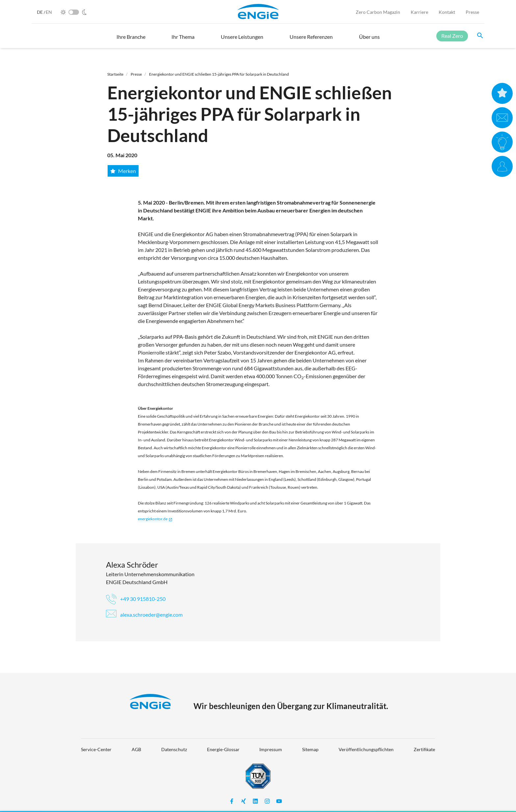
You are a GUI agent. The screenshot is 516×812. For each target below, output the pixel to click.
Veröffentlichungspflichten (366, 749)
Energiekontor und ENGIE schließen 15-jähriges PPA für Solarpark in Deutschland (219, 74)
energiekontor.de (155, 519)
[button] (131, 40)
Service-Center (96, 749)
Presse (472, 12)
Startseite (115, 74)
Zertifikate (424, 749)
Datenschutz (174, 749)
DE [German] (40, 12)
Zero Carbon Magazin (378, 12)
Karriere (419, 12)
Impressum (271, 749)
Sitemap (310, 749)
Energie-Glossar (223, 749)
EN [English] (49, 12)
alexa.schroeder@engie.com (144, 615)
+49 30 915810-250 (136, 599)
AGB (136, 749)
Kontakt (447, 12)
